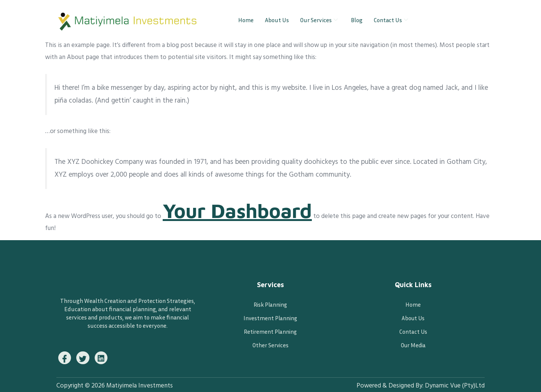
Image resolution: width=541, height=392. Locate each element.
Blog (357, 20)
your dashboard (256, 213)
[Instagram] (104, 357)
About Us (277, 20)
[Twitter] (85, 357)
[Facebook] (65, 357)
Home (246, 20)
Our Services (320, 20)
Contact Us (392, 20)
